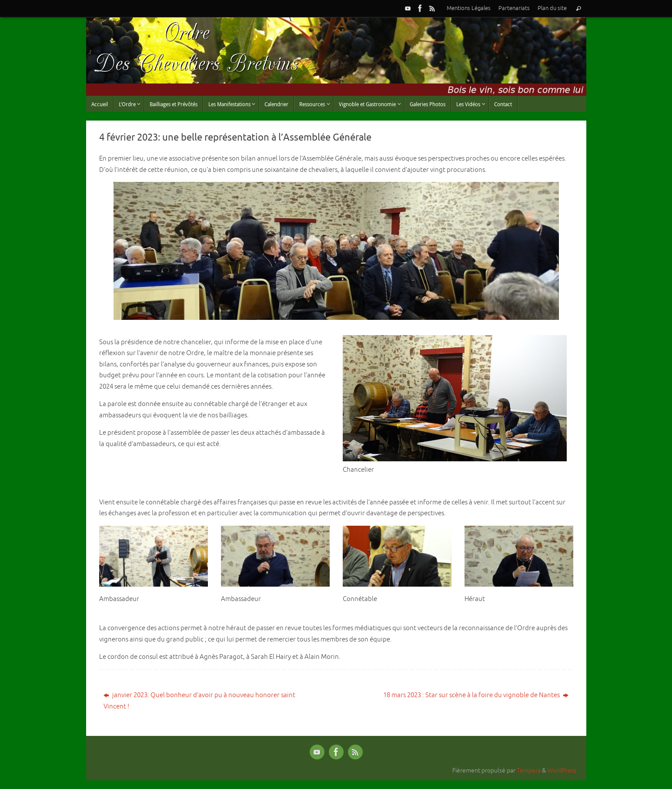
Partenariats (514, 8)
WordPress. (562, 771)
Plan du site (552, 8)
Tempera (529, 771)
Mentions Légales (469, 8)
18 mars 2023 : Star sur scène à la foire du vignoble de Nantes (476, 695)
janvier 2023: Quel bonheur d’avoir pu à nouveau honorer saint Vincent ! (199, 701)
